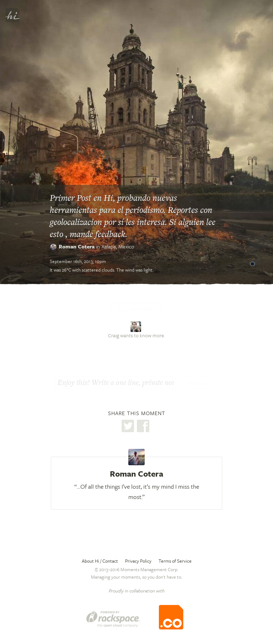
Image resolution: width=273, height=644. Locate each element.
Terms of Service (175, 561)
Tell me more (136, 309)
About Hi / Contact (100, 561)
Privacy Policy (138, 561)
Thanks (197, 383)
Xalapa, (118, 246)
